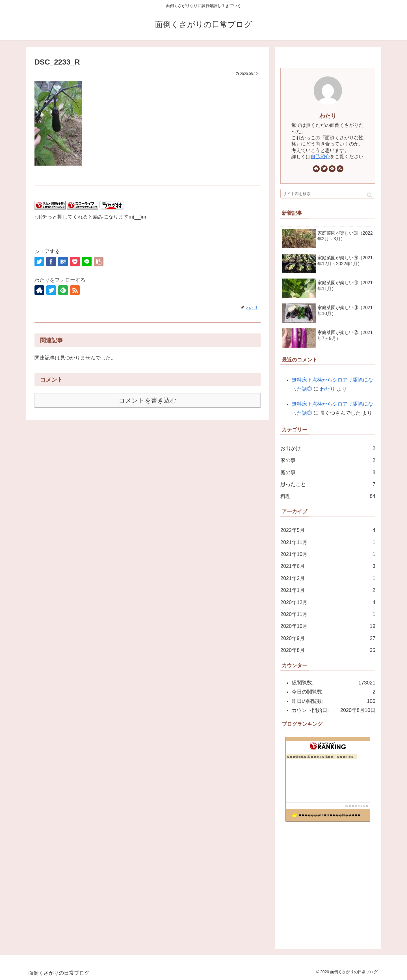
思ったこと (328, 484)
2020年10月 (328, 626)
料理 (328, 496)
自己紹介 (320, 157)
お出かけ (328, 448)
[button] (370, 195)
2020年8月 (328, 650)
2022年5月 (328, 530)
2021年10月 (328, 554)
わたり (328, 116)
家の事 (328, 460)
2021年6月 (328, 566)
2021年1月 (328, 590)
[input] (328, 194)
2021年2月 (328, 578)
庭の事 (328, 472)
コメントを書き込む (148, 400)
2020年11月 (328, 614)
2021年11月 (328, 542)
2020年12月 (328, 602)
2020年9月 (328, 638)
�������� (357, 806)
